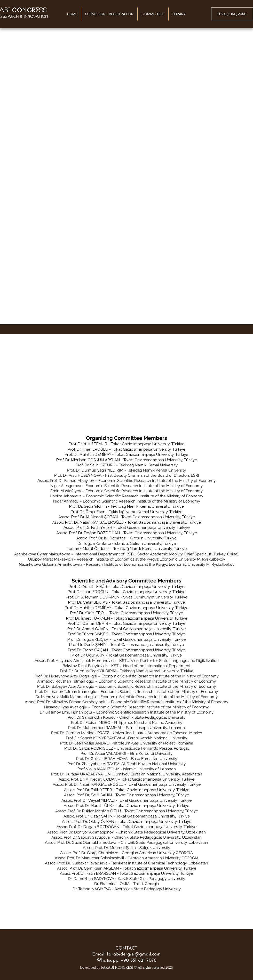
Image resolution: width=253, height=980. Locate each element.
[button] (153, 14)
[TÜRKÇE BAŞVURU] (232, 14)
